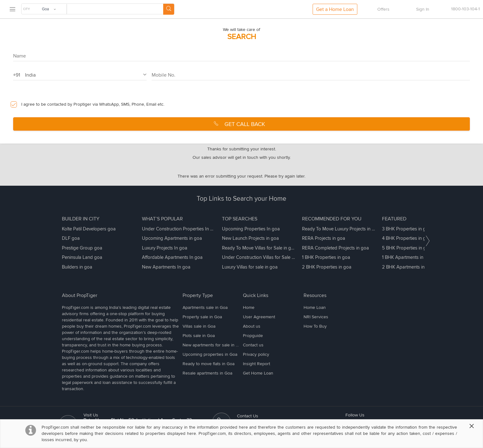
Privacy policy (256, 354)
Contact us (253, 345)
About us (252, 326)
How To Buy (315, 326)
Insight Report (257, 364)
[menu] (12, 10)
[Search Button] (169, 9)
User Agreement (259, 317)
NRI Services (316, 317)
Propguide (253, 336)
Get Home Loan (258, 373)
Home (249, 307)
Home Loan (315, 307)
